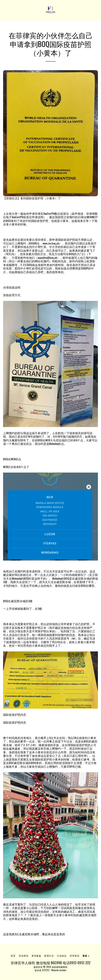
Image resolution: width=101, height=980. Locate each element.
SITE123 (46, 970)
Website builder (59, 970)
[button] (5, 10)
